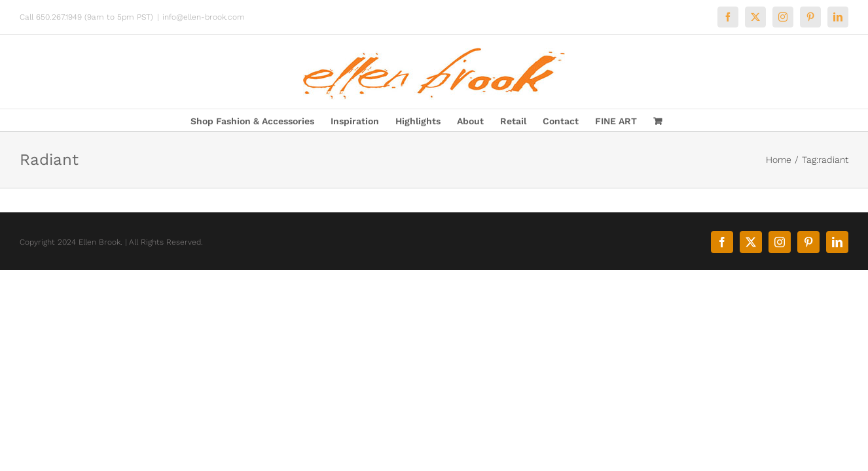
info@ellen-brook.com (204, 17)
